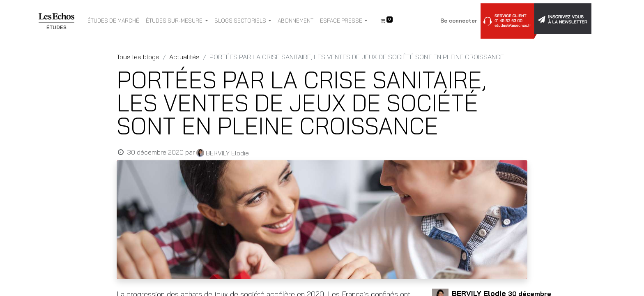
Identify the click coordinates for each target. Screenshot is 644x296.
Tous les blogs (138, 57)
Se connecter (459, 21)
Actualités (184, 57)
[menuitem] (113, 21)
